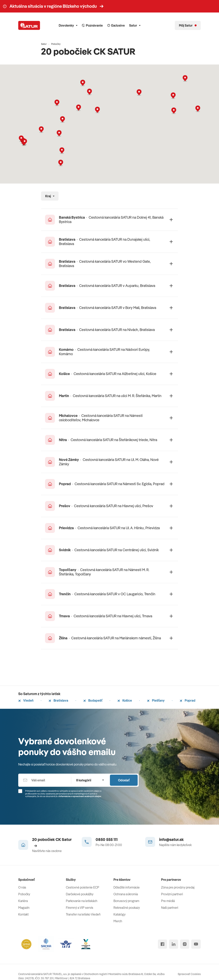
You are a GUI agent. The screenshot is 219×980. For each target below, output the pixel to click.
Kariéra (23, 901)
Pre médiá (168, 901)
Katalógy (120, 914)
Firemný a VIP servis (80, 908)
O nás (22, 887)
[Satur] (29, 25)
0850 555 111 (107, 839)
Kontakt (23, 914)
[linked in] (174, 944)
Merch (118, 921)
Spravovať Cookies (189, 974)
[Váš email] (45, 780)
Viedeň (26, 700)
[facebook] (162, 944)
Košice (125, 700)
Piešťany (156, 700)
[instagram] (185, 944)
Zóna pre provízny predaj (178, 887)
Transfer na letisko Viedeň (83, 914)
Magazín (24, 908)
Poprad (188, 700)
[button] (97, 110)
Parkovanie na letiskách (82, 901)
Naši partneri (170, 908)
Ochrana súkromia (126, 894)
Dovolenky (68, 25)
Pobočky (24, 894)
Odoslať (124, 780)
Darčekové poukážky (80, 894)
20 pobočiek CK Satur (52, 842)
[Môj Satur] (188, 25)
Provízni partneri (172, 894)
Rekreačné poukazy (127, 908)
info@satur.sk (171, 839)
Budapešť (93, 700)
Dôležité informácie (127, 887)
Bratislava (58, 700)
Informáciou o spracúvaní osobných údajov (80, 796)
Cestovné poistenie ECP (83, 887)
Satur (135, 25)
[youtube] (196, 944)
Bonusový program (126, 901)
